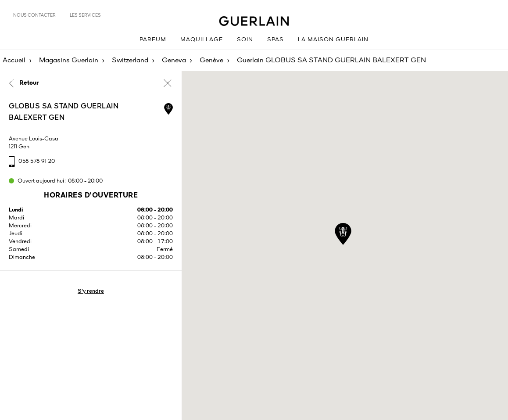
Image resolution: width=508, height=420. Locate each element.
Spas (275, 40)
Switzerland (130, 61)
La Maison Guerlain (333, 40)
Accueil (14, 61)
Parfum (153, 40)
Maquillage (202, 40)
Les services (85, 15)
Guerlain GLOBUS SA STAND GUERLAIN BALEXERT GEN (331, 61)
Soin (245, 40)
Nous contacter (34, 15)
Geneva (174, 61)
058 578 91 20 (37, 161)
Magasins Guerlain (69, 61)
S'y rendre (91, 291)
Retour (29, 83)
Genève (211, 61)
